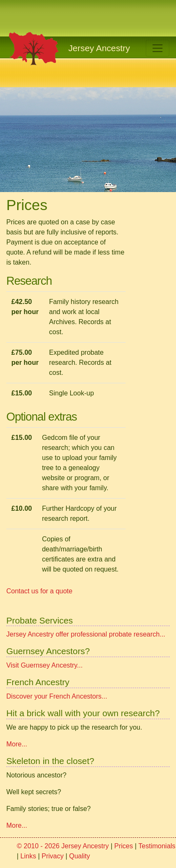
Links (28, 856)
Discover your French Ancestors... (57, 696)
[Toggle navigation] (158, 48)
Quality (80, 856)
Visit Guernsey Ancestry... (45, 665)
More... (17, 744)
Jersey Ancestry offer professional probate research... (86, 634)
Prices (123, 846)
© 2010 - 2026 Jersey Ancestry (63, 846)
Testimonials (157, 846)
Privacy (53, 856)
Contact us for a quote (39, 591)
